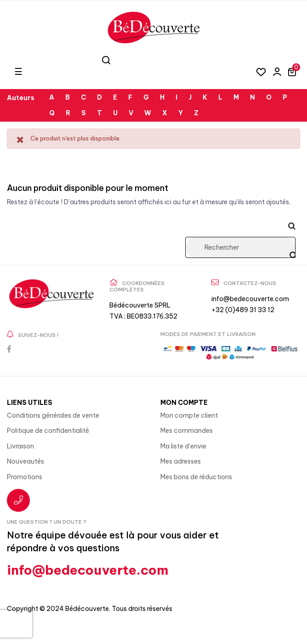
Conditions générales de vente (53, 415)
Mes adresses (181, 461)
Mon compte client (189, 415)
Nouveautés (26, 461)
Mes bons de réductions (196, 477)
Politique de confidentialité (48, 431)
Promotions (25, 477)
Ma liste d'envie (183, 446)
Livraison (20, 446)
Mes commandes (187, 431)
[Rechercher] (240, 247)
